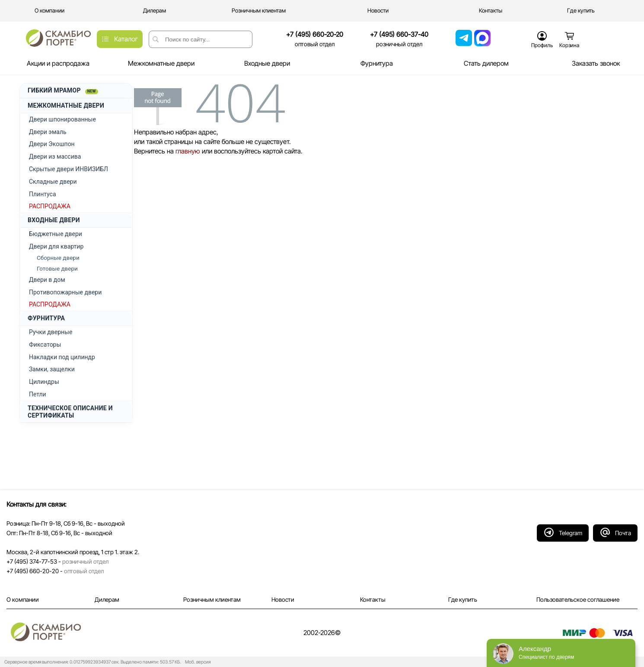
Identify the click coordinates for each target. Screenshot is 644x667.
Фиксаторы (45, 345)
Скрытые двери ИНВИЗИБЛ (69, 169)
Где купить (463, 600)
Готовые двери (57, 268)
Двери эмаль (48, 132)
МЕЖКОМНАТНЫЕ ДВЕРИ (66, 105)
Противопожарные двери (65, 292)
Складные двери (53, 182)
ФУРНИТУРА (46, 318)
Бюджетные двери (56, 234)
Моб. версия (196, 662)
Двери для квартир (56, 246)
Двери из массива (55, 156)
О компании (23, 600)
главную (188, 151)
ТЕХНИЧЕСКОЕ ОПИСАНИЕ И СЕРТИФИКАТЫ (70, 412)
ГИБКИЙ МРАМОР (63, 91)
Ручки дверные (51, 332)
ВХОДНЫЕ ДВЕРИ (54, 220)
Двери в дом (47, 280)
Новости (283, 600)
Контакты (373, 600)
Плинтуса (43, 194)
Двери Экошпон (52, 144)
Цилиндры (44, 382)
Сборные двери (58, 258)
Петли (38, 394)
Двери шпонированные (62, 119)
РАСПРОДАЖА (50, 206)
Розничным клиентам (212, 600)
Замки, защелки (52, 369)
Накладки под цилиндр (62, 357)
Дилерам (107, 600)
